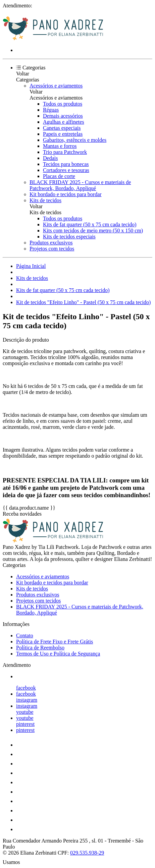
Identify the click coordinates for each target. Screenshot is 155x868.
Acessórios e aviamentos (56, 86)
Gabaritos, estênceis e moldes (75, 140)
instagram (27, 700)
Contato (25, 635)
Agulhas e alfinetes (64, 122)
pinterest (25, 724)
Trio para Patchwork (65, 152)
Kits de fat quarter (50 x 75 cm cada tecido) (90, 224)
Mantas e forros (60, 146)
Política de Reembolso (40, 648)
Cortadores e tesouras (66, 170)
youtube (25, 712)
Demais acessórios (63, 116)
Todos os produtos (63, 104)
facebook (26, 688)
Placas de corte (59, 176)
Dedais (50, 158)
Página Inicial (31, 266)
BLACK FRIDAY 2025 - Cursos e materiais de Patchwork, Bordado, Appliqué (80, 185)
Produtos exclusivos (51, 243)
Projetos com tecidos (52, 249)
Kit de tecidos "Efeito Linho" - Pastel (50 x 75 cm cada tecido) (83, 302)
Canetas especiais (62, 128)
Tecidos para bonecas (66, 164)
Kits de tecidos (45, 200)
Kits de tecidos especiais (69, 237)
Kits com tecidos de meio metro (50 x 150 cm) (93, 230)
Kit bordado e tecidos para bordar (66, 194)
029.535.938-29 (87, 853)
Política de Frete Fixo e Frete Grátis (55, 642)
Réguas (51, 110)
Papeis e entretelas (63, 134)
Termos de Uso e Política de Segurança (58, 654)
